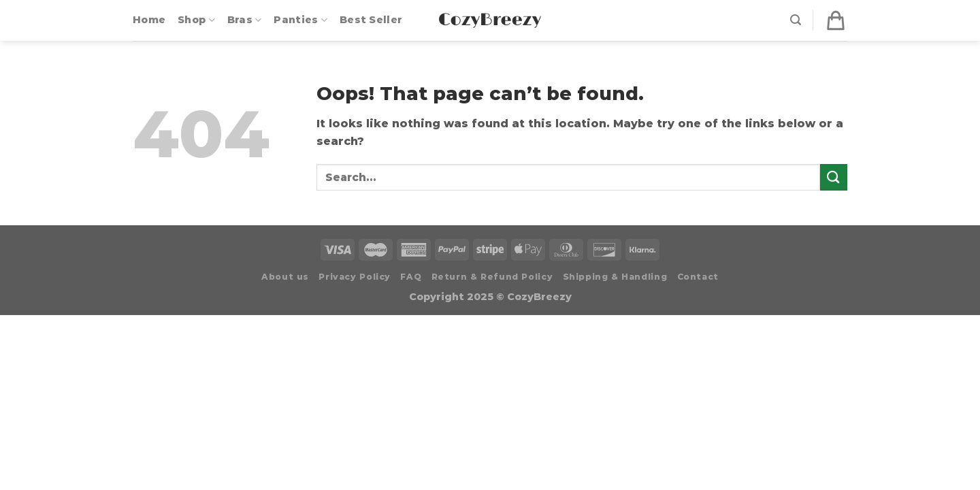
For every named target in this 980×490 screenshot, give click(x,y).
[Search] (796, 20)
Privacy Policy (355, 277)
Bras (245, 20)
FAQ (411, 277)
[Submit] (834, 177)
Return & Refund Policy (492, 277)
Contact (698, 277)
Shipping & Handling (615, 277)
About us (285, 277)
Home (149, 20)
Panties (300, 20)
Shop (196, 20)
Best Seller (371, 20)
